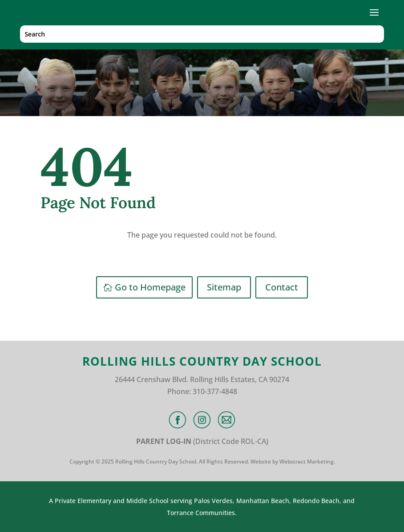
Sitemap (224, 287)
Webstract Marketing (307, 461)
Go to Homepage (150, 287)
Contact (282, 287)
